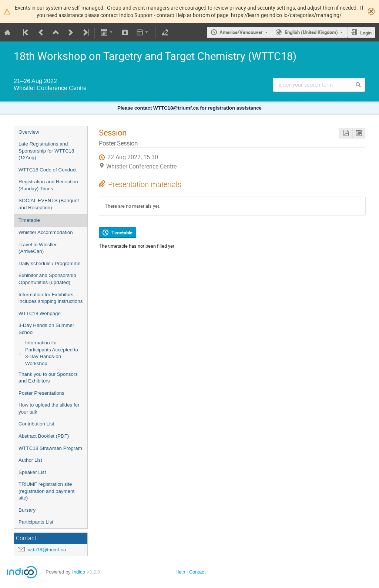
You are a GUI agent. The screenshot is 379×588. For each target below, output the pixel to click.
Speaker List (32, 472)
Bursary (27, 510)
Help (180, 572)
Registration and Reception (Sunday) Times (48, 185)
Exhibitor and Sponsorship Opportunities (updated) (47, 279)
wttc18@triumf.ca (47, 550)
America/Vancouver (241, 32)
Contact (197, 572)
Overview (29, 132)
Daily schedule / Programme (49, 263)
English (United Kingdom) (311, 32)
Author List (30, 460)
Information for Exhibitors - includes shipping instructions (51, 298)
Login (366, 33)
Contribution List (36, 424)
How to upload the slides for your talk (49, 408)
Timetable (29, 220)
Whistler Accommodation (46, 232)
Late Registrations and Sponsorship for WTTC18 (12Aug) (46, 151)
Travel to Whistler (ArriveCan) (38, 248)
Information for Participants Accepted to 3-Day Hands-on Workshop (52, 353)
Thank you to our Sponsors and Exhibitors (48, 378)
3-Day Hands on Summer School (46, 329)
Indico (79, 572)
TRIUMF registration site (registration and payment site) (46, 491)
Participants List (36, 522)
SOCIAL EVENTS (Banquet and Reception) (49, 204)
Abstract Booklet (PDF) (44, 436)
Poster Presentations (41, 393)
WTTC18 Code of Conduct (48, 170)
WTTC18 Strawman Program (50, 448)
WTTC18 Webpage (40, 313)
